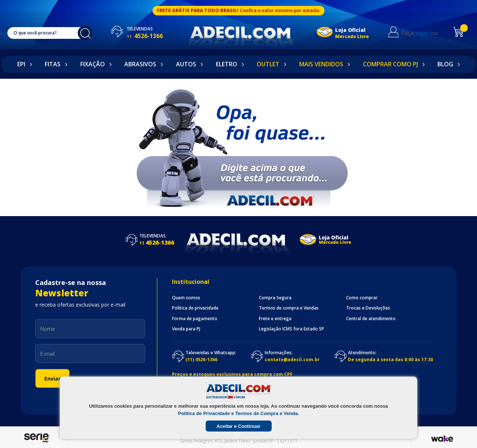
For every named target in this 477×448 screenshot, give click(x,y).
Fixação (93, 64)
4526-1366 (152, 36)
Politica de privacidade (195, 308)
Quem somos (186, 298)
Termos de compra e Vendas (289, 308)
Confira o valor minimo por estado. (280, 10)
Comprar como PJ (390, 64)
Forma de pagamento (195, 319)
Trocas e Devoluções (368, 308)
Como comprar (362, 298)
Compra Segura (275, 298)
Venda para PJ (186, 329)
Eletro (227, 64)
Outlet (268, 64)
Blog (445, 64)
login (427, 33)
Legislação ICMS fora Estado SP (291, 329)
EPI (21, 64)
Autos (186, 64)
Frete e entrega (275, 319)
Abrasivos (140, 64)
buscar (89, 33)
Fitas (53, 64)
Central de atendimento (371, 319)
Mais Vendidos (321, 64)
